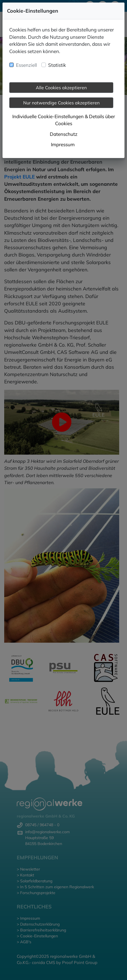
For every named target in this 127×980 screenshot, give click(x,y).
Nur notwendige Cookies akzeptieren (61, 103)
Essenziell (26, 65)
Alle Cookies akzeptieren (61, 88)
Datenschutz (64, 134)
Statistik (57, 65)
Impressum (63, 144)
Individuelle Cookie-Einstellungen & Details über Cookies (64, 120)
